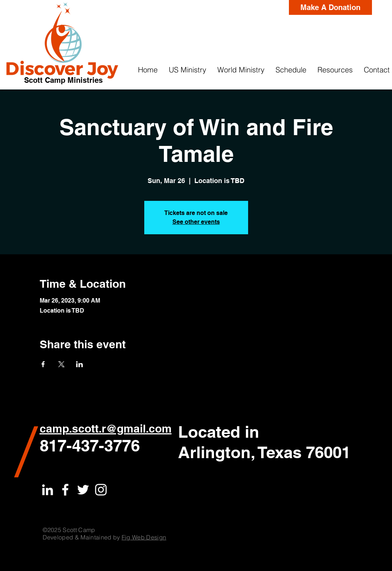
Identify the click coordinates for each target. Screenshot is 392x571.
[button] (187, 70)
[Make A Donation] (330, 7)
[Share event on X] (61, 364)
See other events (196, 222)
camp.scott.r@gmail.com (106, 428)
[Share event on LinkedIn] (80, 364)
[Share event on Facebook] (43, 364)
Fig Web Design (144, 537)
